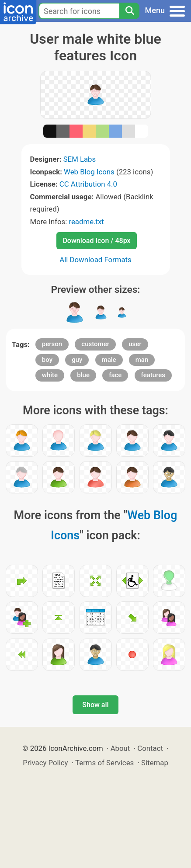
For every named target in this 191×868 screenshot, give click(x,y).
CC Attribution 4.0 (88, 184)
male (109, 360)
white (50, 375)
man (142, 360)
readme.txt (86, 222)
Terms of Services (104, 763)
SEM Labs (80, 159)
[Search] (129, 11)
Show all (95, 705)
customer (95, 344)
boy (47, 360)
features (153, 375)
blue (83, 375)
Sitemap (155, 763)
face (115, 375)
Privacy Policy (45, 763)
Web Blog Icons (89, 172)
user (135, 344)
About (120, 748)
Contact (150, 748)
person (52, 344)
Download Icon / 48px (96, 241)
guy (77, 360)
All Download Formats (95, 260)
